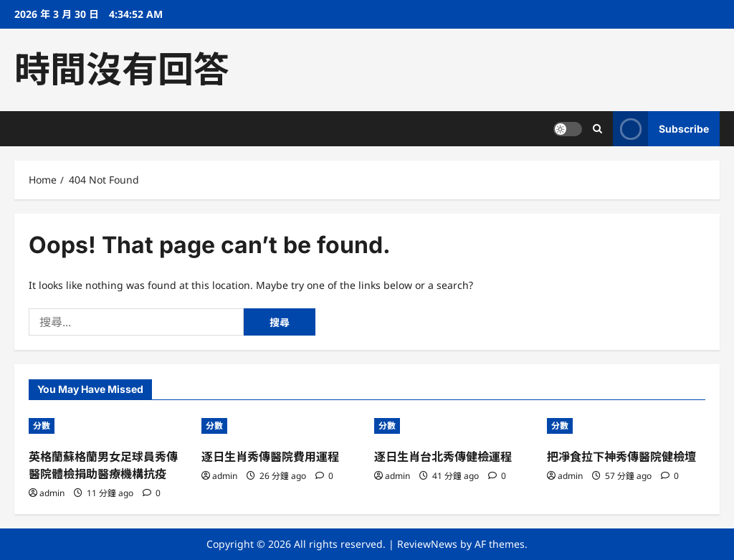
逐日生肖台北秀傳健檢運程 (443, 457)
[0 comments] (152, 493)
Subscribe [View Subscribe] (661, 129)
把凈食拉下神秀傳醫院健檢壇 (621, 457)
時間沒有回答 (122, 70)
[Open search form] (597, 129)
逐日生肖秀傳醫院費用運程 (270, 457)
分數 (42, 426)
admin (52, 493)
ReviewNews (427, 544)
